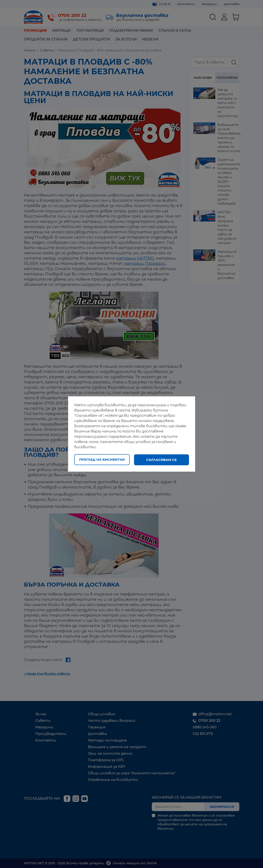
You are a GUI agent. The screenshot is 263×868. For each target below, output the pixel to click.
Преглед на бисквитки (102, 460)
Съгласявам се (162, 460)
